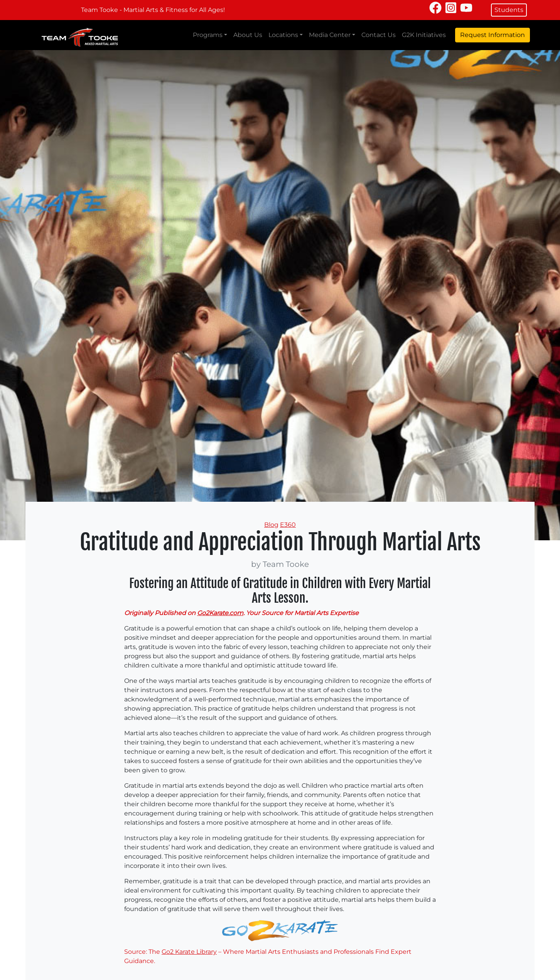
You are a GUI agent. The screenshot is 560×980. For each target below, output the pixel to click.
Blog (271, 525)
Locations (283, 35)
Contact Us (379, 35)
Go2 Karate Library (189, 952)
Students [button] (509, 10)
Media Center (330, 35)
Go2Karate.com (220, 613)
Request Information (493, 35)
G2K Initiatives (424, 35)
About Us (248, 35)
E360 (288, 525)
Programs (208, 35)
